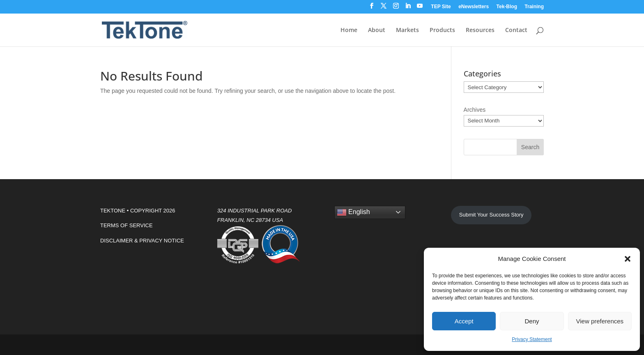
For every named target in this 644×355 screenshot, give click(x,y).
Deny (532, 321)
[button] (628, 259)
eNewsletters (474, 7)
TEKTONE (113, 211)
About (377, 30)
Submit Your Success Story (491, 215)
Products (442, 30)
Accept (464, 321)
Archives (475, 110)
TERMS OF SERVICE (126, 225)
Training (534, 7)
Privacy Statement (532, 339)
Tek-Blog (507, 7)
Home (349, 30)
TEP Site (441, 7)
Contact (516, 30)
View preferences (600, 321)
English (353, 212)
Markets (407, 30)
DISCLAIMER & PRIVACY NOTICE (142, 241)
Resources (480, 30)
